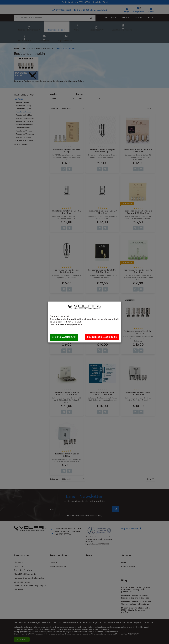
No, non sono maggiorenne (102, 337)
